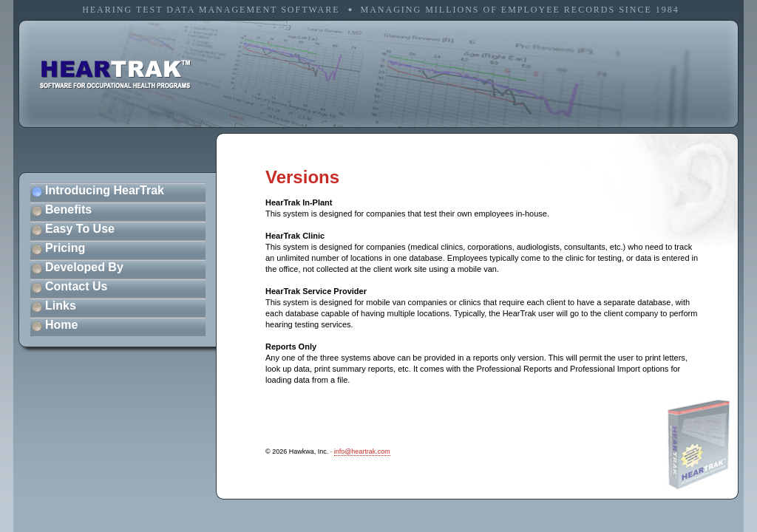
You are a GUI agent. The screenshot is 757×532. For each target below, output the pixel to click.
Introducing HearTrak (105, 190)
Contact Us (76, 286)
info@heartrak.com (362, 451)
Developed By (84, 267)
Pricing (65, 248)
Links (61, 306)
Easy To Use (80, 229)
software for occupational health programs (115, 75)
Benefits (68, 209)
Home (61, 325)
